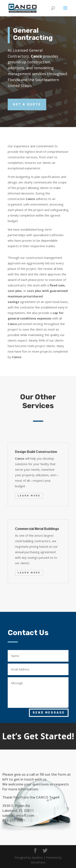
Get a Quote (27, 104)
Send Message (49, 713)
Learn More (29, 496)
